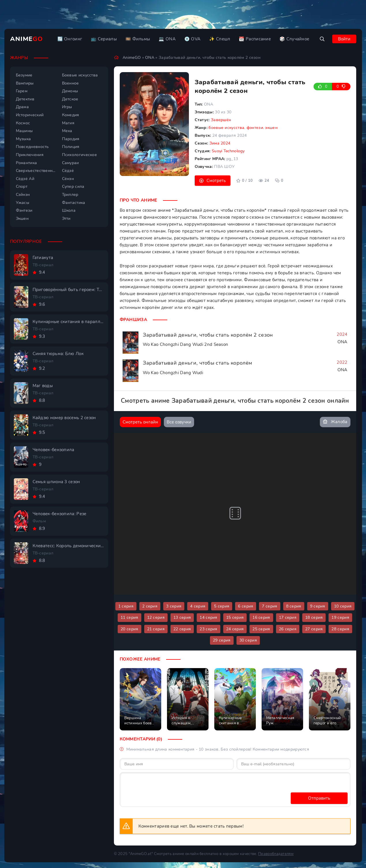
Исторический (30, 115)
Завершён (221, 120)
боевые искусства (226, 128)
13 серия (182, 617)
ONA (150, 58)
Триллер (70, 195)
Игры (67, 107)
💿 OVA (193, 39)
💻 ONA (167, 39)
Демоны (70, 91)
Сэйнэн (23, 195)
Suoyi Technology (228, 151)
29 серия (222, 640)
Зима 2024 (220, 143)
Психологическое (80, 155)
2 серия (150, 606)
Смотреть (216, 181)
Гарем (22, 91)
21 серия (156, 629)
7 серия (270, 606)
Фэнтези (24, 210)
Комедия (71, 115)
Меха (67, 131)
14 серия (208, 617)
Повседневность (32, 147)
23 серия (208, 629)
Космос (23, 123)
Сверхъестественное (36, 171)
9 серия (318, 606)
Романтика (27, 163)
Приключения (30, 155)
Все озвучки (179, 422)
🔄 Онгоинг (70, 39)
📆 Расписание (255, 39)
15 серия (235, 617)
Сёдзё (68, 171)
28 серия (340, 629)
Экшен (22, 219)
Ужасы (23, 203)
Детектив (25, 99)
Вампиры (25, 83)
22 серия (182, 629)
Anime (27, 39)
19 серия (340, 617)
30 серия (248, 640)
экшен (271, 128)
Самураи (71, 163)
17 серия (288, 617)
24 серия (235, 629)
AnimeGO (132, 58)
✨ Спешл (220, 39)
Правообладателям (276, 854)
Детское (70, 99)
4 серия (198, 606)
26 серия (288, 629)
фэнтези (255, 128)
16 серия (261, 617)
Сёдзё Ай (25, 179)
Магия (68, 123)
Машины (24, 131)
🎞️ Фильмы (138, 39)
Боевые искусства (80, 75)
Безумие (24, 75)
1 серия (126, 606)
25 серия (261, 629)
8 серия (294, 606)
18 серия (314, 617)
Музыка (24, 139)
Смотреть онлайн (140, 422)
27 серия (314, 629)
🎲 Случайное (294, 39)
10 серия (343, 606)
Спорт (22, 186)
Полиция (71, 147)
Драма (22, 107)
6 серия (246, 606)
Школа (69, 210)
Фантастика (74, 203)
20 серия (129, 629)
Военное (71, 83)
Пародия (71, 139)
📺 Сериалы (104, 39)
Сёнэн (68, 179)
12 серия (156, 617)
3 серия (174, 606)
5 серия (222, 606)
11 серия (129, 617)
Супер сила (73, 186)
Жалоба (335, 422)
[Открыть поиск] (322, 39)
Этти (66, 219)
